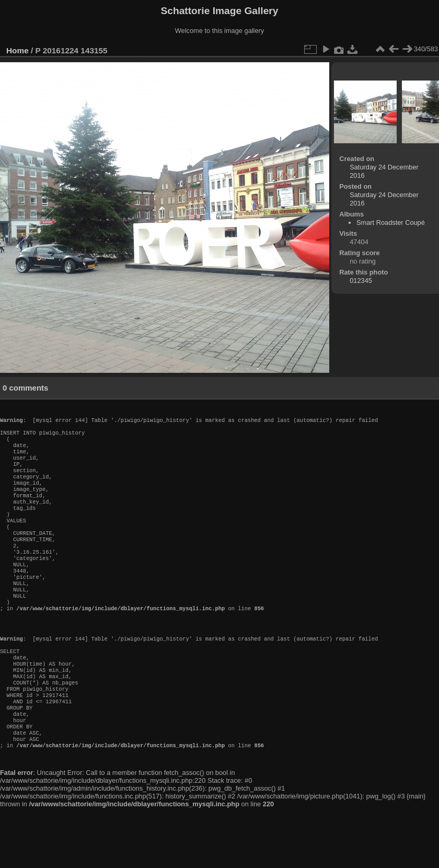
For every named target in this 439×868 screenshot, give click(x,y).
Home (18, 50)
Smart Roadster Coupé (391, 222)
